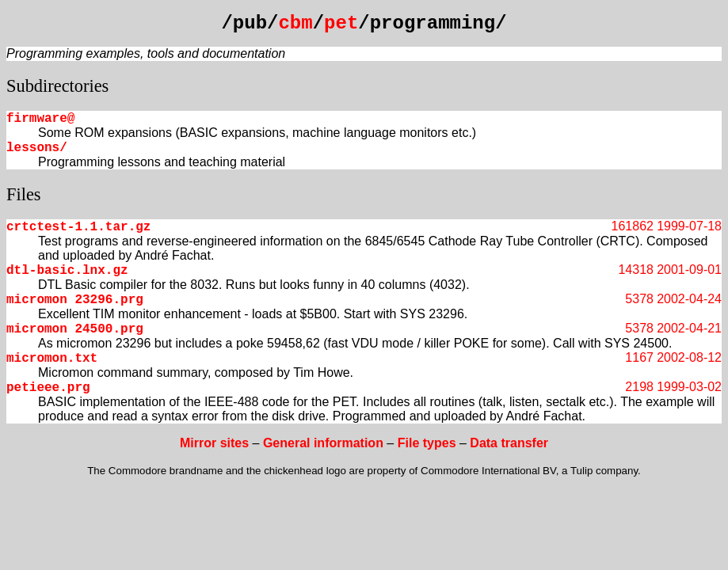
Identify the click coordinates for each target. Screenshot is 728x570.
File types (427, 443)
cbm (295, 23)
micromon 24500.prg (75, 329)
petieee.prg (48, 388)
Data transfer (509, 443)
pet (341, 23)
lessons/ (37, 148)
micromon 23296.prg (75, 300)
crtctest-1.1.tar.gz (78, 227)
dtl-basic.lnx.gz (67, 271)
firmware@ (40, 119)
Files (24, 194)
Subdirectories (57, 86)
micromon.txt (52, 359)
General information (323, 443)
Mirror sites (214, 443)
